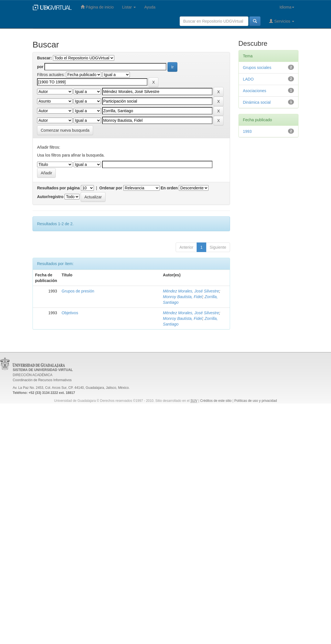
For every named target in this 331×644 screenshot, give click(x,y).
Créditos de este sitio (216, 401)
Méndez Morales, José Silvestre (191, 291)
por (40, 67)
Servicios (282, 21)
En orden (169, 188)
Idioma (287, 7)
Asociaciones (255, 91)
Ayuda (150, 7)
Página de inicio (97, 7)
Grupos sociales (257, 68)
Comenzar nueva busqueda (65, 130)
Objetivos (70, 313)
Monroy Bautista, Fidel (183, 297)
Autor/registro (50, 197)
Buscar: (44, 58)
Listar (129, 7)
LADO (248, 79)
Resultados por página (58, 188)
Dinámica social (257, 102)
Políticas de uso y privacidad (256, 401)
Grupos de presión (78, 291)
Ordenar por (111, 188)
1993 (247, 131)
